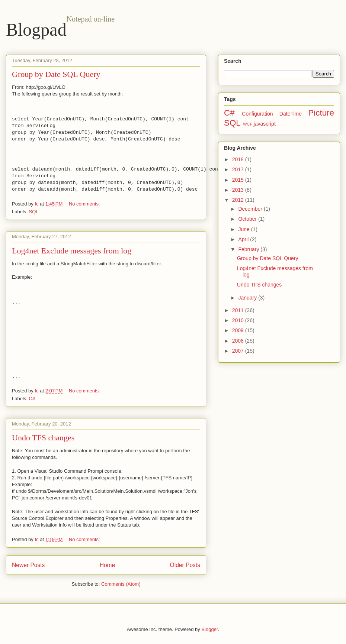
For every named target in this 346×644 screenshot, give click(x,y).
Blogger (209, 629)
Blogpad (36, 30)
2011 (239, 310)
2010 (239, 320)
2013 (239, 190)
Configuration (257, 114)
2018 (239, 159)
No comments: (85, 204)
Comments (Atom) (121, 584)
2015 (239, 180)
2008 (239, 341)
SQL (34, 212)
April (244, 239)
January (248, 298)
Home (108, 565)
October (248, 219)
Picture (321, 113)
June (244, 229)
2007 (239, 351)
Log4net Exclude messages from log (72, 251)
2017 (239, 169)
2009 (239, 330)
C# (32, 399)
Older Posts (185, 565)
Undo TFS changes (43, 438)
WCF (248, 124)
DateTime (291, 114)
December (251, 209)
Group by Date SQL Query (56, 74)
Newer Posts (28, 565)
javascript (265, 124)
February (249, 249)
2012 (239, 200)
